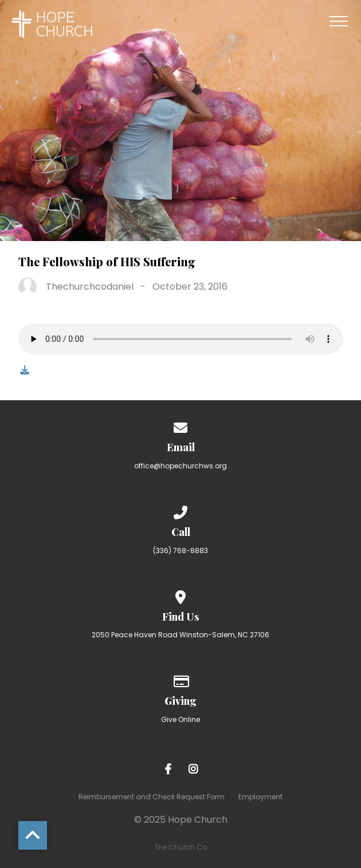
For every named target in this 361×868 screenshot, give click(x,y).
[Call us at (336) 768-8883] (180, 510)
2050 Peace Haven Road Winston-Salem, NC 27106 (180, 635)
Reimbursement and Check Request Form (152, 797)
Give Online (180, 719)
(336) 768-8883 (180, 551)
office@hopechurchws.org (180, 466)
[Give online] (180, 679)
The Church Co (180, 847)
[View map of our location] (180, 595)
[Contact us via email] (180, 426)
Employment (260, 797)
